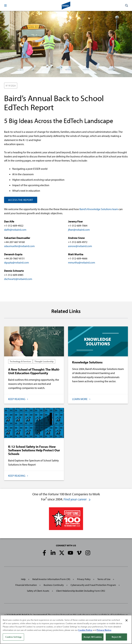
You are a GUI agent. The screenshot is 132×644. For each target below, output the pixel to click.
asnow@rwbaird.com (80, 246)
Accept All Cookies (93, 638)
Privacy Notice (104, 631)
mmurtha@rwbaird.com (82, 262)
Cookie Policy (85, 631)
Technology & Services (31, 86)
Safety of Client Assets (38, 591)
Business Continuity (54, 585)
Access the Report (21, 200)
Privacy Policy (84, 579)
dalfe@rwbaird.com (15, 230)
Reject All (116, 638)
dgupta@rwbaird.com (16, 262)
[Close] (127, 621)
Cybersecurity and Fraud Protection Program (93, 585)
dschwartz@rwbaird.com (18, 279)
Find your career (77, 499)
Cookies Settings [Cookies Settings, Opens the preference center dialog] (13, 638)
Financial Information (26, 585)
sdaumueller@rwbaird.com (19, 246)
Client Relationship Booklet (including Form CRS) (81, 591)
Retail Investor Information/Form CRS (51, 579)
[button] (5, 5)
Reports (50, 86)
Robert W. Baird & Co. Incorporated (29, 615)
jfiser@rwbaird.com (79, 230)
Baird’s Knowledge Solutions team (99, 209)
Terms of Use (104, 579)
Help (23, 579)
